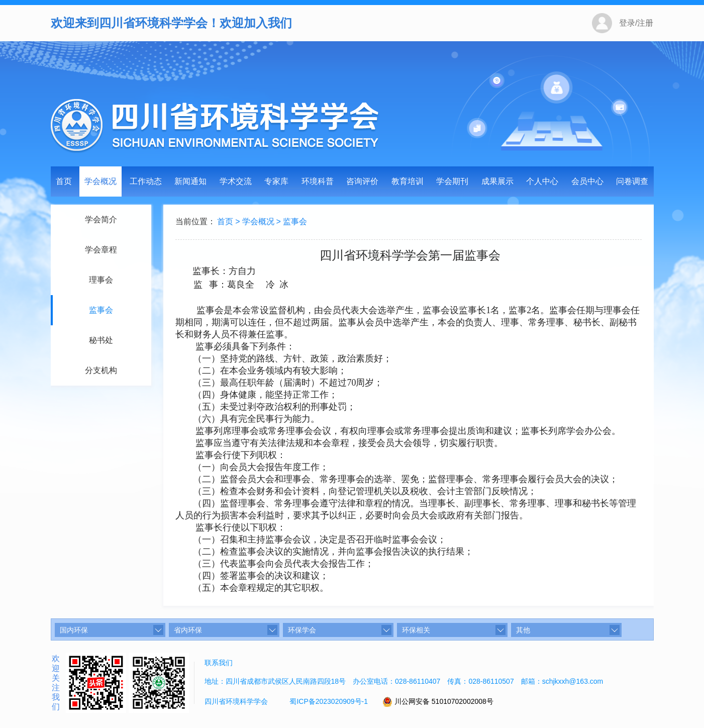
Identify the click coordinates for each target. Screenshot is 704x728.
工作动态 (146, 181)
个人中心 (542, 181)
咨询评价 (362, 181)
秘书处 (99, 340)
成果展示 (497, 181)
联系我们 (219, 663)
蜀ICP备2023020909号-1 (329, 701)
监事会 (99, 310)
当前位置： (196, 221)
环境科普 (318, 181)
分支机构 (99, 370)
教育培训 (408, 181)
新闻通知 (190, 181)
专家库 (276, 181)
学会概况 (100, 181)
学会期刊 (452, 181)
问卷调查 (632, 181)
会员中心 (587, 181)
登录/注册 (636, 23)
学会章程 (99, 250)
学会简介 (99, 219)
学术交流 (236, 181)
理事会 (99, 280)
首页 (64, 181)
